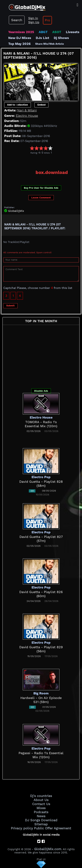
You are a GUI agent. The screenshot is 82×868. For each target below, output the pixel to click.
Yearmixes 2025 (21, 32)
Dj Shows (61, 38)
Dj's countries (41, 796)
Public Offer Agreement (53, 828)
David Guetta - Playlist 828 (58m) (41, 484)
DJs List (42, 38)
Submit (10, 306)
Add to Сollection (18, 105)
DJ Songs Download (41, 820)
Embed (41, 105)
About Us (41, 800)
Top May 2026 (19, 44)
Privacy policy (22, 828)
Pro (47, 20)
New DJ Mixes (20, 38)
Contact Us (41, 804)
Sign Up (34, 22)
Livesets (73, 32)
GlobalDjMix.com (48, 849)
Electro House (27, 116)
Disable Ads (41, 391)
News (41, 816)
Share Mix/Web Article (50, 44)
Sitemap (41, 824)
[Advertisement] (42, 161)
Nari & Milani (27, 110)
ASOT (57, 32)
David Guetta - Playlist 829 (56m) (41, 649)
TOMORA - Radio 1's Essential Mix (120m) (41, 424)
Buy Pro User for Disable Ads (41, 188)
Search (17, 20)
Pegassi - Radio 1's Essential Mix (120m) (41, 755)
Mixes (41, 808)
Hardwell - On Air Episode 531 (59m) (41, 700)
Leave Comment (41, 198)
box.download (52, 172)
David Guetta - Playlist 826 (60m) (41, 594)
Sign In (33, 18)
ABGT (43, 32)
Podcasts (41, 812)
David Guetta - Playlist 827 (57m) (41, 539)
